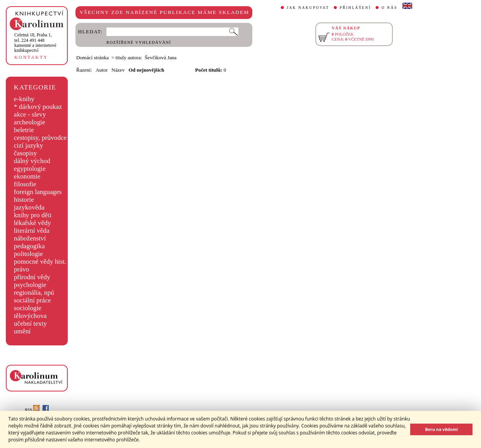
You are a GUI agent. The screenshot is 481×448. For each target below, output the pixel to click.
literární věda (32, 231)
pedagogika (29, 246)
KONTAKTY (31, 57)
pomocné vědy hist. (40, 262)
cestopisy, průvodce (40, 138)
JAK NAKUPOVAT (308, 8)
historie (24, 200)
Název (118, 70)
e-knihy (24, 99)
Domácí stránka (92, 58)
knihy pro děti (33, 215)
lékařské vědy (33, 223)
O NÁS (389, 8)
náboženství (30, 238)
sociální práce (33, 300)
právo (21, 269)
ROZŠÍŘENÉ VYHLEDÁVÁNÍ (139, 42)
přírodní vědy (32, 277)
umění (22, 331)
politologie (28, 254)
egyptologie (30, 169)
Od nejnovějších (146, 70)
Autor (102, 70)
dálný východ (32, 161)
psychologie (30, 285)
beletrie (24, 130)
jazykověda (29, 207)
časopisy (26, 153)
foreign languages (38, 192)
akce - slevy (30, 114)
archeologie (30, 122)
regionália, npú (34, 293)
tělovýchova (30, 316)
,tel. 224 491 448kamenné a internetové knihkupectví (35, 43)
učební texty (30, 324)
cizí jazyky (29, 145)
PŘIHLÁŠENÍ (355, 8)
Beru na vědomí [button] (441, 429)
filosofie (25, 184)
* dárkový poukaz (38, 107)
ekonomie (27, 176)
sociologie (28, 308)
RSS (32, 410)
